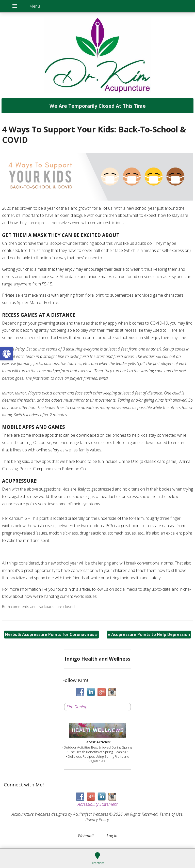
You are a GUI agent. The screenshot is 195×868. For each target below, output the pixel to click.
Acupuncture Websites (31, 814)
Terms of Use (171, 814)
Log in (112, 836)
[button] (7, 354)
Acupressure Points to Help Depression (149, 634)
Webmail (86, 836)
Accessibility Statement (98, 804)
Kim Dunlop (77, 707)
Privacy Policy (97, 820)
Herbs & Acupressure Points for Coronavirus (51, 634)
